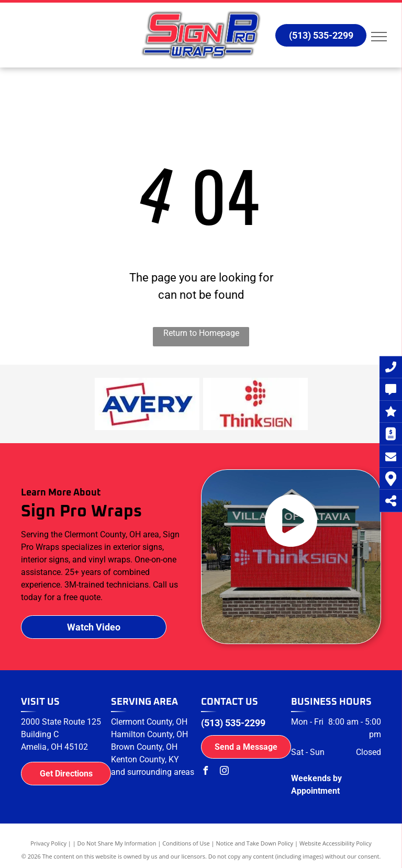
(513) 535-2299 (233, 723)
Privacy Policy (48, 843)
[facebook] (205, 772)
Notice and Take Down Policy (255, 843)
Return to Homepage (201, 333)
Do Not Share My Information (117, 843)
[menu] (379, 37)
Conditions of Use (186, 843)
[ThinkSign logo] (255, 404)
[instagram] (224, 772)
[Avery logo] (147, 404)
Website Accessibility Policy (336, 843)
